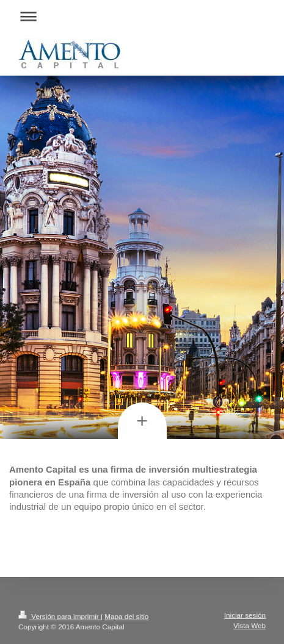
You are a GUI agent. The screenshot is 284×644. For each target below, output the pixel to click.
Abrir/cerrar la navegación (142, 16)
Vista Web (249, 625)
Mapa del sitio (126, 616)
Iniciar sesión (245, 615)
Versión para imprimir (60, 616)
